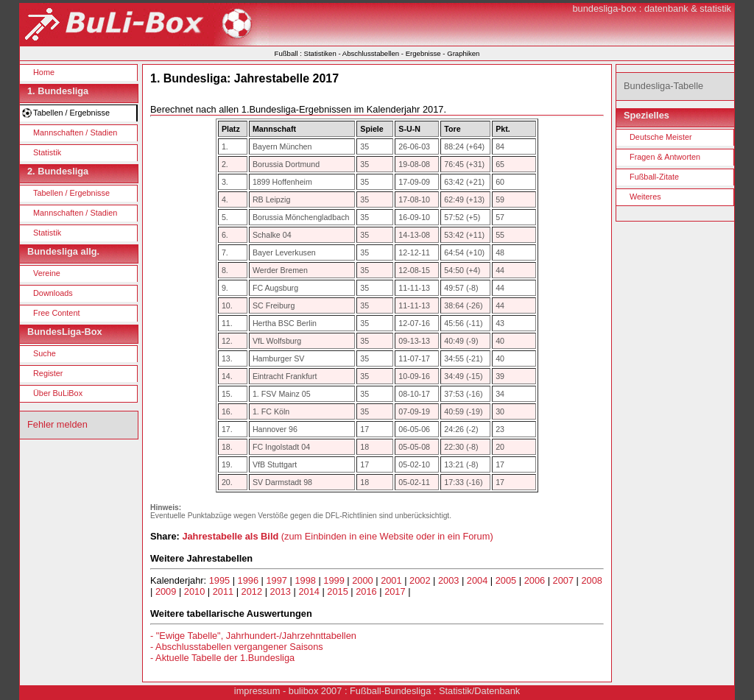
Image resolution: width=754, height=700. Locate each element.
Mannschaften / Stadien (75, 132)
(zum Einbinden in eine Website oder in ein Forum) (337, 536)
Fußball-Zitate (654, 177)
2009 (166, 591)
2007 (563, 580)
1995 (219, 580)
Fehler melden (57, 424)
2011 (223, 591)
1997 (277, 580)
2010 (194, 591)
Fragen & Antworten (665, 157)
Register (48, 373)
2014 (309, 591)
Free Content (56, 313)
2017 (395, 591)
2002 (420, 580)
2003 (448, 580)
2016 (366, 591)
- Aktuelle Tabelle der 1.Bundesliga (222, 658)
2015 (337, 591)
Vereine (47, 273)
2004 (477, 580)
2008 (591, 580)
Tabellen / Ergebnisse (71, 113)
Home (44, 72)
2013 (281, 591)
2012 (252, 591)
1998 (305, 580)
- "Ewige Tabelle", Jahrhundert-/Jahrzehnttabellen (253, 636)
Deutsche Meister (661, 137)
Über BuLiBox (58, 393)
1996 (248, 580)
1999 (334, 580)
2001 (391, 580)
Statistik (47, 152)
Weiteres (645, 197)
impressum (257, 691)
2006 (535, 580)
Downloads (53, 293)
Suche (45, 353)
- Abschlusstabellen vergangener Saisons (237, 647)
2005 (506, 580)
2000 (362, 580)
